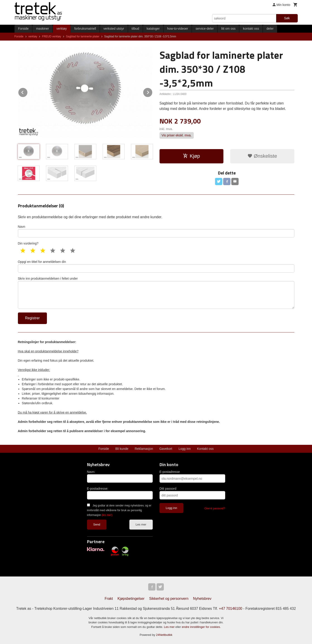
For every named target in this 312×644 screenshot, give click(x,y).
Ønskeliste (262, 156)
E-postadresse (170, 472)
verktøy (62, 29)
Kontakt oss (205, 449)
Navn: (91, 472)
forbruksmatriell (85, 29)
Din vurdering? (28, 243)
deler (270, 29)
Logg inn (185, 449)
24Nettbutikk (164, 635)
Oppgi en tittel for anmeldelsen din (156, 266)
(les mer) (107, 515)
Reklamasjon (144, 449)
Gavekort (166, 449)
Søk (287, 18)
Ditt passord (168, 489)
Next (152, 92)
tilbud (135, 29)
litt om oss (228, 29)
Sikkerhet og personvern (169, 599)
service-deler (205, 29)
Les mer (141, 524)
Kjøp (191, 156)
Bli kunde (122, 449)
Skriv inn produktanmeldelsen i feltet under (156, 293)
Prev (28, 92)
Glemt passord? (215, 508)
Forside (23, 29)
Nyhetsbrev (202, 599)
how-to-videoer (178, 29)
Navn (156, 231)
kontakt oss (251, 29)
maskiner (42, 29)
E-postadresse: (98, 489)
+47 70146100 (231, 609)
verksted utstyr (114, 29)
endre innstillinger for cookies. (201, 627)
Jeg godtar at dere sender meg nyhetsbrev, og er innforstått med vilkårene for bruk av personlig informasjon (119, 510)
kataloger (153, 29)
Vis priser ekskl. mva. (177, 135)
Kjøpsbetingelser (131, 599)
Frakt (109, 599)
